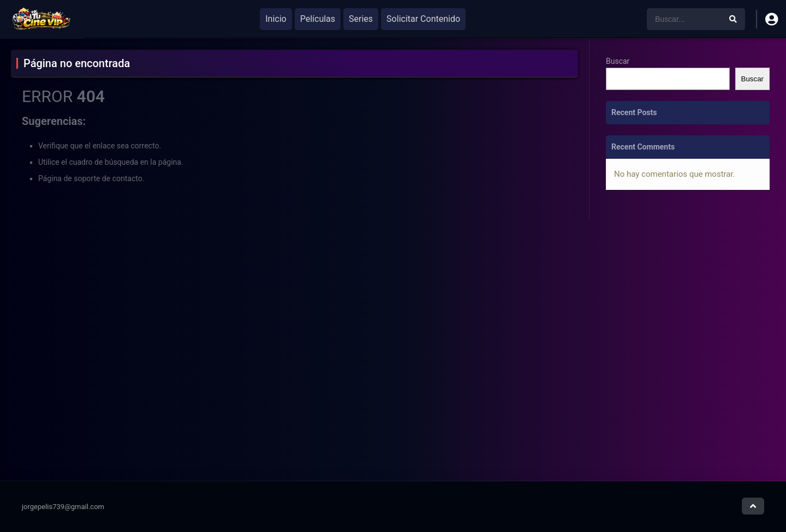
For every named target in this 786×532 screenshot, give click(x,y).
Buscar (618, 61)
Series (361, 19)
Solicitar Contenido (423, 19)
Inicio (276, 19)
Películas (318, 19)
